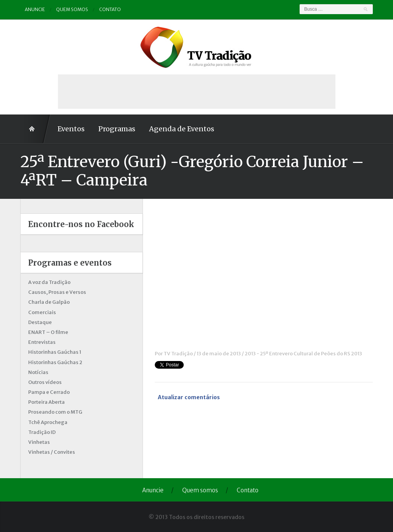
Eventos (71, 129)
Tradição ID (42, 432)
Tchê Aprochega (48, 422)
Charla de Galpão (49, 302)
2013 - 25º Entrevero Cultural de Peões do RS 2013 (303, 354)
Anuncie (35, 9)
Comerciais (42, 312)
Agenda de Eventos (182, 129)
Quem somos (72, 9)
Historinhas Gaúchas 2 (55, 362)
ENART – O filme (48, 332)
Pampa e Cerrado (49, 392)
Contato (110, 9)
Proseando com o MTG (55, 412)
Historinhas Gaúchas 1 (55, 352)
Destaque (40, 322)
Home (35, 129)
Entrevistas (42, 342)
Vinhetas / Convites (52, 452)
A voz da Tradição (49, 282)
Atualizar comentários (189, 397)
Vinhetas (39, 442)
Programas (117, 129)
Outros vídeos (45, 382)
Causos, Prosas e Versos (57, 292)
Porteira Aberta (47, 402)
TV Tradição (178, 354)
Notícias (38, 372)
